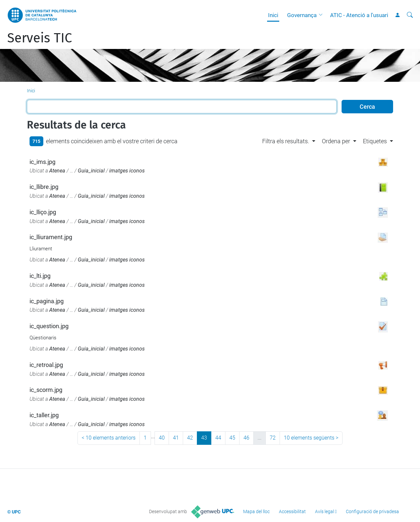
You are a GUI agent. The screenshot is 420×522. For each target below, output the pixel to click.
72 (273, 438)
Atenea (57, 171)
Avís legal (325, 511)
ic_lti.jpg (40, 276)
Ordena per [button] (336, 141)
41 (176, 438)
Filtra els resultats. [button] (286, 141)
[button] (322, 15)
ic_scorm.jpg (46, 390)
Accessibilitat (292, 511)
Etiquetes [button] (375, 141)
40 (162, 438)
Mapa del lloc (256, 511)
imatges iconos (127, 171)
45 (232, 438)
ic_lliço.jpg (43, 212)
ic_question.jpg (49, 326)
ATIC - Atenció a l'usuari (359, 15)
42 (190, 438)
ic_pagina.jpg (47, 301)
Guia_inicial (91, 171)
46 (246, 438)
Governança (302, 15)
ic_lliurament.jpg (51, 237)
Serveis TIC (40, 38)
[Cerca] (410, 15)
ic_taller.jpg (44, 415)
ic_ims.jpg (42, 162)
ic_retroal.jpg (46, 365)
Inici (273, 15)
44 (218, 438)
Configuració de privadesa (372, 511)
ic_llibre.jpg (44, 187)
